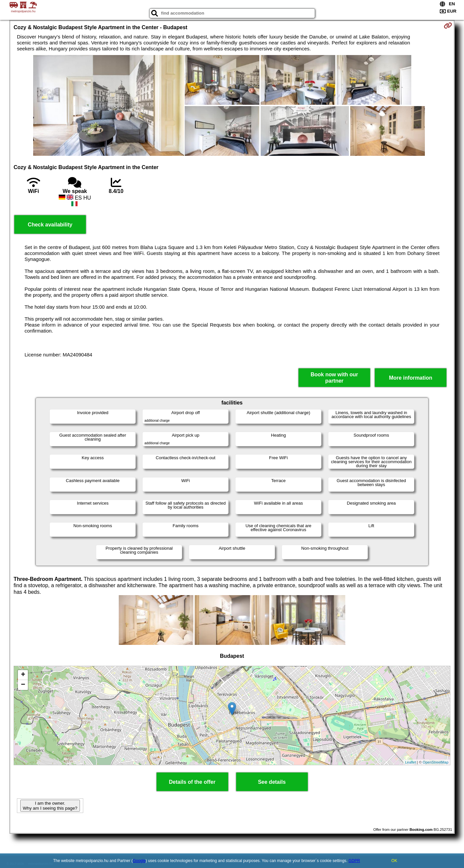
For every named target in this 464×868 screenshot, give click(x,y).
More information (411, 378)
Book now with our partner (334, 378)
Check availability (50, 225)
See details (272, 782)
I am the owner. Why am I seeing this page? (50, 806)
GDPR (354, 861)
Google (139, 861)
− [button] (23, 685)
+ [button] (23, 675)
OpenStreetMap (435, 762)
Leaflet (410, 762)
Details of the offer (192, 782)
